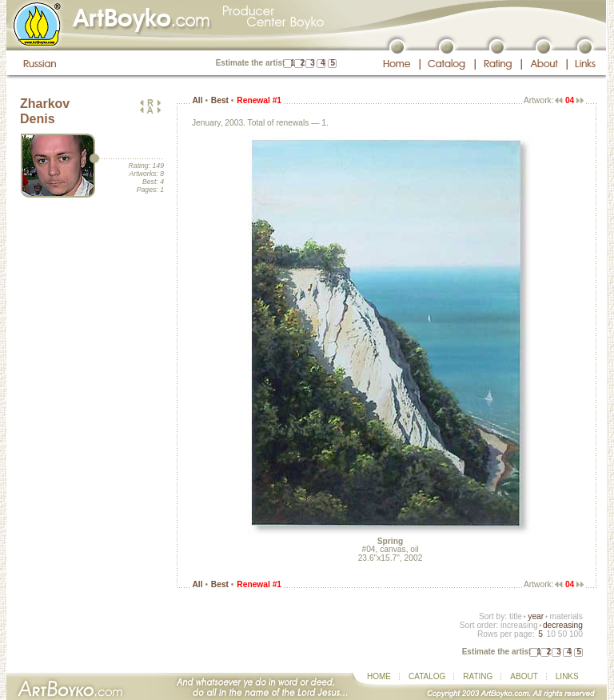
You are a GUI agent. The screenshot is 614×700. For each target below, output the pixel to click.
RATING (478, 676)
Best (220, 100)
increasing (519, 625)
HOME (379, 676)
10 (550, 634)
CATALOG (427, 676)
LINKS (567, 676)
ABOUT (524, 676)
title (516, 616)
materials (566, 616)
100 (576, 634)
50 (562, 634)
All (197, 100)
